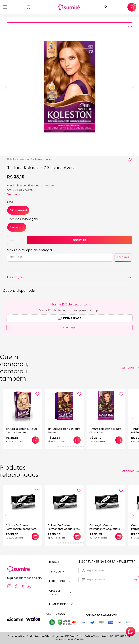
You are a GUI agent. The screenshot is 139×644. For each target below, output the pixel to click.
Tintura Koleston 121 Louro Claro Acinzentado (22, 431)
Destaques (58, 562)
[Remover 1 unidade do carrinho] (11, 240)
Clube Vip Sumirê (61, 593)
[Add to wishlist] (130, 160)
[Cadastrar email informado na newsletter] (135, 580)
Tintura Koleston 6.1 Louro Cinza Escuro (105, 431)
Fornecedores (61, 604)
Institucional (60, 581)
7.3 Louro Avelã (18, 210)
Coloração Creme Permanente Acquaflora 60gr (21, 529)
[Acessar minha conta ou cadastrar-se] (107, 7)
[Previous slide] (6, 87)
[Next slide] (133, 87)
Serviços (57, 572)
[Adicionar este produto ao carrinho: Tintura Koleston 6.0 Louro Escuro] (77, 440)
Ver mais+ (14, 194)
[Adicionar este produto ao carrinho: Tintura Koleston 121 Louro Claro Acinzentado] (35, 440)
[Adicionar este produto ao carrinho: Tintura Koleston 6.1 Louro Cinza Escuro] (119, 440)
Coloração (25, 159)
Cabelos (12, 159)
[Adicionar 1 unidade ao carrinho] (22, 240)
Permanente (17, 227)
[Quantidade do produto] (17, 240)
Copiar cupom (69, 328)
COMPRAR (79, 240)
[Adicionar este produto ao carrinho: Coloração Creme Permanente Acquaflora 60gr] (35, 537)
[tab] (69, 23)
